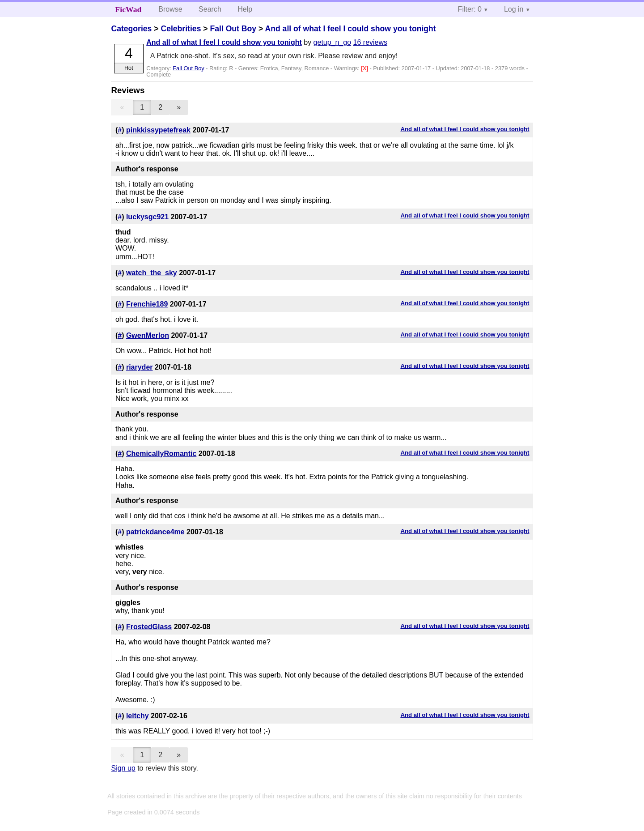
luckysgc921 (147, 217)
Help (245, 9)
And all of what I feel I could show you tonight (351, 29)
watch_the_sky (152, 273)
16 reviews (370, 42)
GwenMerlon (148, 335)
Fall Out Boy (233, 29)
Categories (131, 29)
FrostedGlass (149, 627)
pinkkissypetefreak (158, 130)
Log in (514, 9)
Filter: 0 (470, 9)
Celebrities (181, 29)
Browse (170, 9)
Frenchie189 (147, 304)
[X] (365, 68)
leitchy (138, 716)
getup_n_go (333, 42)
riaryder (140, 367)
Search (210, 9)
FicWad (129, 9)
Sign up (123, 768)
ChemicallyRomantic (161, 454)
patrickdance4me (155, 532)
